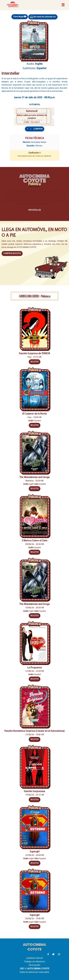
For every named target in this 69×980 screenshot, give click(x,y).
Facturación (34, 965)
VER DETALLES (35, 210)
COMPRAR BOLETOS (12, 253)
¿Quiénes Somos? (35, 958)
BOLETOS (35, 362)
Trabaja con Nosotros (34, 962)
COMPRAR (38, 129)
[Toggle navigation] (63, 5)
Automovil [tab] (35, 105)
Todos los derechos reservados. (34, 972)
